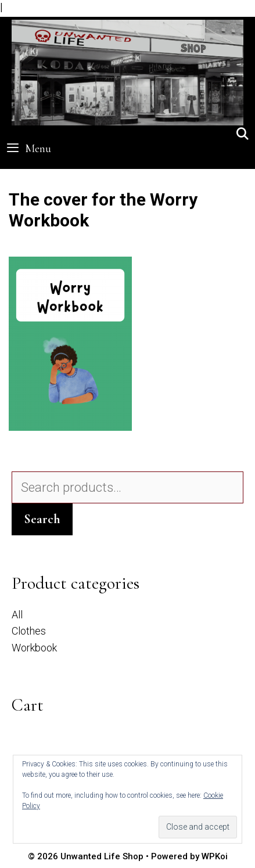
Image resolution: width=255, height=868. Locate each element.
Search (42, 519)
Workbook (34, 648)
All (17, 615)
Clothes (29, 631)
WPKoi (215, 856)
